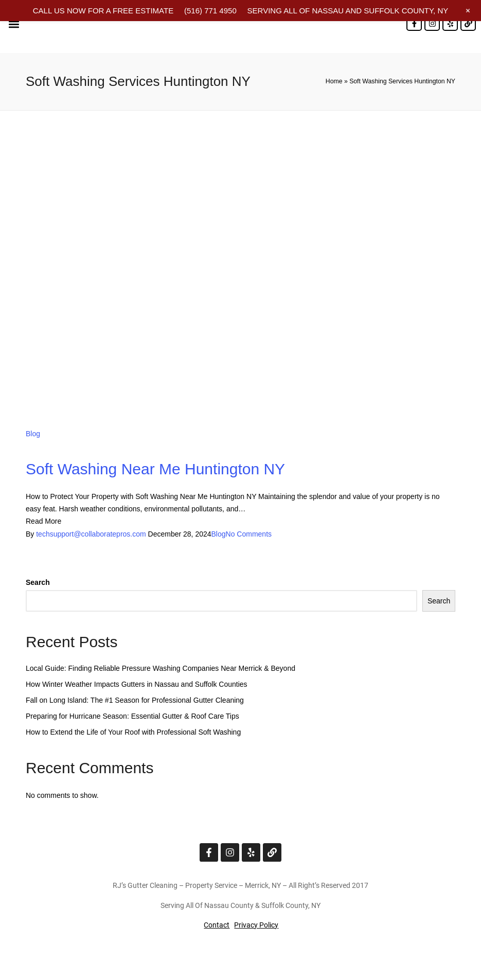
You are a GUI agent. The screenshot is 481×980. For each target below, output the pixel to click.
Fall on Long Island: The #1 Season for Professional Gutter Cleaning (135, 700)
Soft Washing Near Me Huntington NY (155, 469)
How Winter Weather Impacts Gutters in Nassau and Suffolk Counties (137, 684)
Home (334, 81)
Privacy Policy (256, 925)
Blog (33, 434)
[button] (14, 24)
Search (38, 582)
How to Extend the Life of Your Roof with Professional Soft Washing (133, 732)
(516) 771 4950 (210, 11)
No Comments (249, 534)
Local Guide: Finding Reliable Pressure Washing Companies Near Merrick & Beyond (161, 668)
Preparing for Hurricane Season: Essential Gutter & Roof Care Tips (132, 716)
